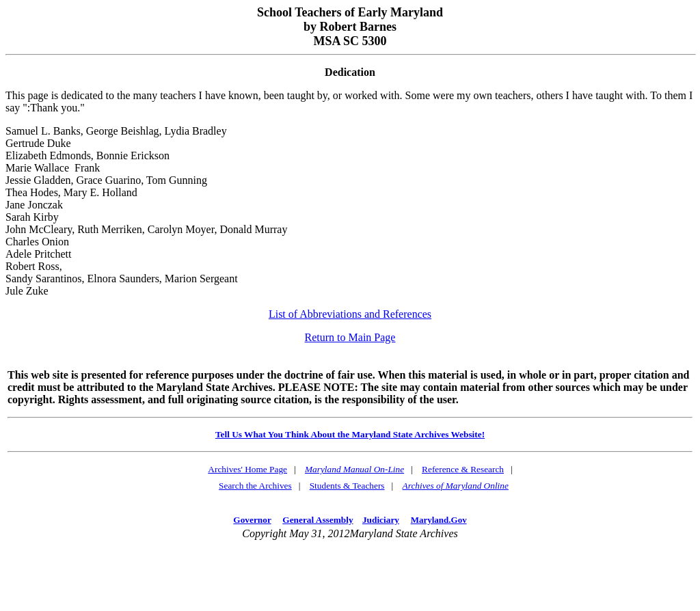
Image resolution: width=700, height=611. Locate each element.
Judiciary (381, 520)
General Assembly (318, 520)
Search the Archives (255, 486)
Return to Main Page (350, 337)
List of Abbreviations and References (350, 314)
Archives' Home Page (247, 469)
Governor (252, 520)
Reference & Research (463, 469)
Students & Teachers (347, 486)
